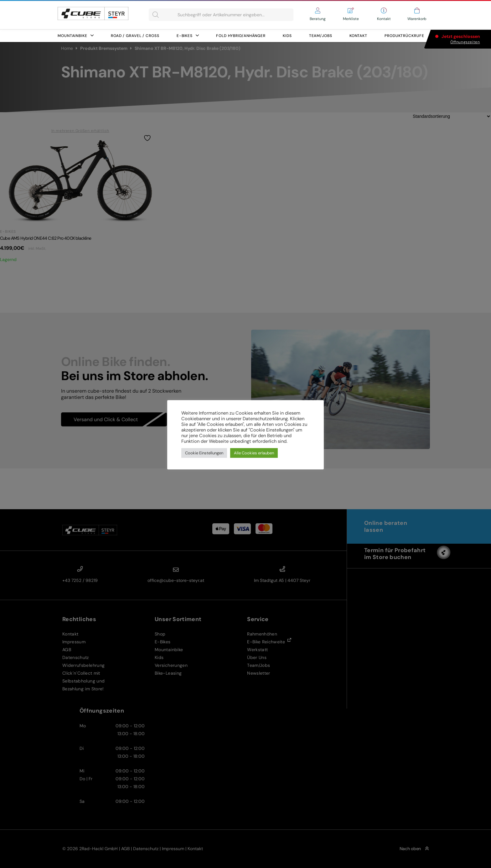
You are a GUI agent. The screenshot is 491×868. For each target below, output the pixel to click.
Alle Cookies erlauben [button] (254, 453)
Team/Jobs (321, 36)
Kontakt (358, 36)
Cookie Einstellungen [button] (204, 453)
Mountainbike (76, 36)
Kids (287, 36)
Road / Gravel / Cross (135, 36)
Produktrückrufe (404, 36)
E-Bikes (188, 36)
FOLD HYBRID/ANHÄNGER (241, 36)
